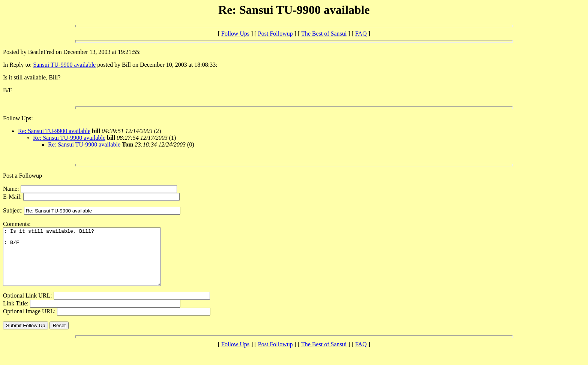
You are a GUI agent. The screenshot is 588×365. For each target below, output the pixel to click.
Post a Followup (22, 176)
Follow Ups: (18, 118)
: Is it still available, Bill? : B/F (91, 262)
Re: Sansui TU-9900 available (54, 131)
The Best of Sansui (324, 34)
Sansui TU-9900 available (64, 65)
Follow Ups (235, 34)
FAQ (361, 34)
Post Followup (275, 34)
